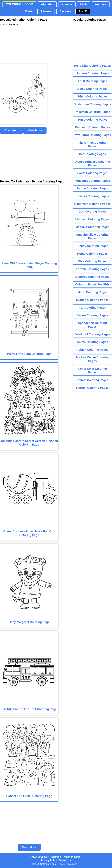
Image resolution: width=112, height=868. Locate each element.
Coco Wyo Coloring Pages (92, 204)
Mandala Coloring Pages (92, 227)
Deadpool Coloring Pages (92, 334)
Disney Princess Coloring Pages (92, 164)
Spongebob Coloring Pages (92, 325)
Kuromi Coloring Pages (92, 388)
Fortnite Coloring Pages (92, 269)
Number (67, 4)
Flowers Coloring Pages (92, 196)
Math (84, 4)
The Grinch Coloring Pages (92, 144)
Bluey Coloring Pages (92, 89)
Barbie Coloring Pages (92, 188)
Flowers (46, 11)
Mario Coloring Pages (92, 292)
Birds (29, 11)
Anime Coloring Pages (92, 342)
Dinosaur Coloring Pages (92, 127)
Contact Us (65, 860)
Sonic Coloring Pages (92, 120)
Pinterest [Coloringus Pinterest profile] (76, 857)
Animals (101, 4)
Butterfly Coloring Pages (92, 277)
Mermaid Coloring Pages (92, 219)
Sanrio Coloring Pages (92, 315)
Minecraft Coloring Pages (92, 181)
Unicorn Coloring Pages (92, 73)
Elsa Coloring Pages (92, 261)
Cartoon (65, 11)
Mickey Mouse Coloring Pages (92, 359)
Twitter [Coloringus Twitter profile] (66, 857)
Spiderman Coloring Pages (92, 104)
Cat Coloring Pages (92, 154)
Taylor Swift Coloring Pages (92, 371)
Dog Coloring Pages (92, 212)
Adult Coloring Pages (92, 81)
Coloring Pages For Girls (92, 284)
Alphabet (47, 4)
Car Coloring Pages (92, 308)
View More (35, 130)
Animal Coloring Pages (92, 380)
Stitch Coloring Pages (92, 96)
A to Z (83, 11)
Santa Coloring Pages (92, 173)
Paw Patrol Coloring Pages (92, 135)
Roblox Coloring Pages (92, 350)
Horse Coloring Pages (92, 254)
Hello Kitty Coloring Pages (92, 66)
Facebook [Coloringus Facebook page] (55, 857)
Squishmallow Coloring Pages (92, 236)
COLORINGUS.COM (19, 4)
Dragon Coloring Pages (92, 300)
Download (11, 130)
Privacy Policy (49, 860)
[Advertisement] (22, 45)
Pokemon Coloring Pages (92, 112)
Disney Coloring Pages (92, 246)
